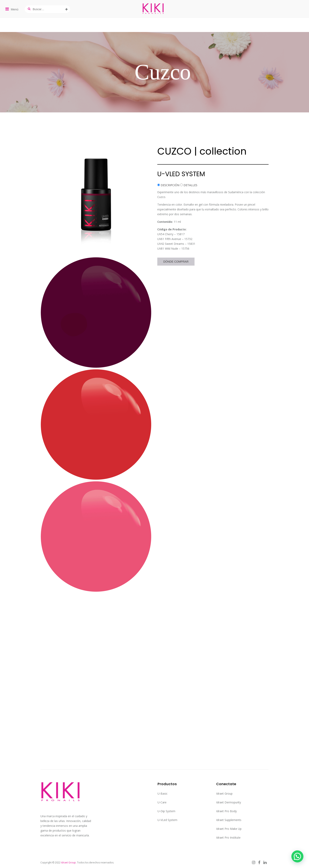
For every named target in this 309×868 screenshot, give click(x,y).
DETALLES (190, 185)
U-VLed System (167, 820)
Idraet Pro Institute (228, 837)
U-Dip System (166, 811)
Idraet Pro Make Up (229, 829)
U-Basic (163, 793)
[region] (154, 72)
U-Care (162, 802)
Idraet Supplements (229, 820)
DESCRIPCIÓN (170, 185)
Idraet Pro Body (226, 811)
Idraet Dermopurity (229, 802)
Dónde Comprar (176, 262)
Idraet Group (224, 793)
